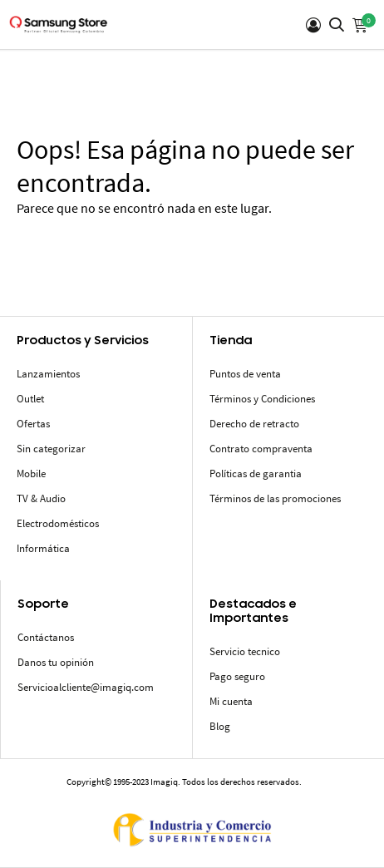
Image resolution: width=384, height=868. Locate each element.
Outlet (30, 399)
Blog (220, 726)
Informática (43, 548)
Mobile (31, 473)
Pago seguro (237, 676)
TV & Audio (41, 498)
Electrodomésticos (58, 523)
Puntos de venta (245, 374)
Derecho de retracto (254, 424)
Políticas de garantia (256, 473)
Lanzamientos (48, 374)
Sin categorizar (51, 449)
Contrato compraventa (261, 449)
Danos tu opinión (56, 662)
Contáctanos (46, 637)
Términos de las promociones (275, 498)
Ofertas (33, 424)
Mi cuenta (231, 701)
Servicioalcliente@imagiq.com (86, 687)
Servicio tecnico (245, 651)
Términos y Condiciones (262, 399)
